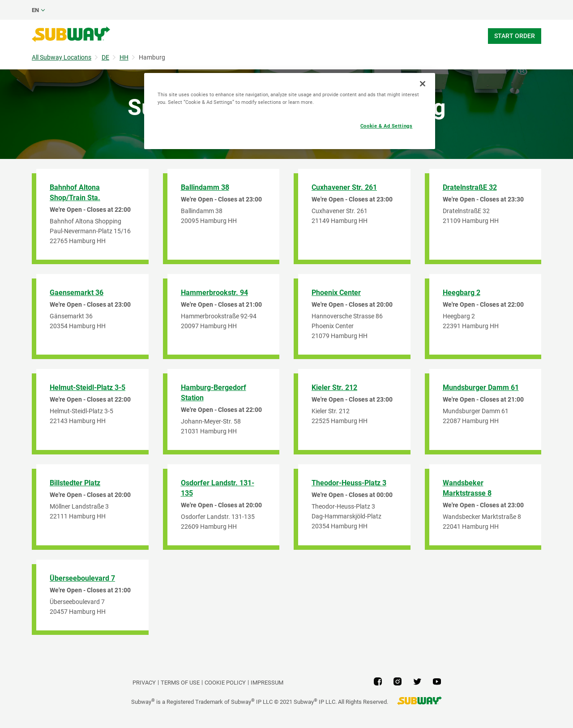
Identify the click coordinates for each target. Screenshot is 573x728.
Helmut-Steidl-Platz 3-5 (88, 388)
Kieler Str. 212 (334, 388)
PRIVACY (144, 683)
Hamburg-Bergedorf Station (214, 393)
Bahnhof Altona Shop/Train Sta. (75, 193)
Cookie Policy (225, 683)
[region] (290, 111)
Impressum (267, 683)
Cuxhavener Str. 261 (344, 187)
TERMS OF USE (180, 683)
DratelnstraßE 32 (470, 187)
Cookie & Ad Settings (386, 126)
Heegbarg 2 (462, 293)
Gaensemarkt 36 (77, 293)
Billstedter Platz (75, 483)
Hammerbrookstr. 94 (214, 293)
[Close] (423, 84)
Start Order (515, 36)
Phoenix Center (336, 293)
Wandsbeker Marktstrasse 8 (467, 488)
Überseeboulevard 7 (82, 578)
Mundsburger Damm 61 (481, 388)
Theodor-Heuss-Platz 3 (349, 483)
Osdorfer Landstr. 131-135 (218, 488)
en (35, 10)
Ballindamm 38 (205, 187)
